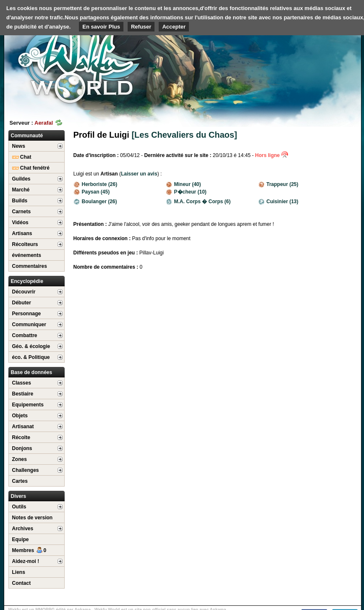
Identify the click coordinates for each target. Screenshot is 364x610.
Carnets (22, 212)
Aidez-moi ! (26, 561)
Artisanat (23, 427)
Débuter (22, 303)
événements (27, 255)
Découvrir (24, 292)
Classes (22, 383)
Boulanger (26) (95, 202)
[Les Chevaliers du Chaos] (184, 135)
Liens (19, 572)
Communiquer (29, 325)
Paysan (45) (92, 192)
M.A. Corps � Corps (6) (198, 202)
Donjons (22, 448)
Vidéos (20, 223)
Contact (22, 583)
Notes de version (33, 518)
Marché (21, 190)
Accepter (174, 27)
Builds (20, 201)
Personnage (27, 314)
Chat (22, 157)
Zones (20, 459)
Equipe (21, 539)
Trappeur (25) (278, 184)
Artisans (22, 233)
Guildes (21, 179)
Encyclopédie (27, 281)
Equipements (28, 405)
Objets (20, 416)
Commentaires (30, 266)
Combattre (25, 335)
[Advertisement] (316, 55)
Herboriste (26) (96, 184)
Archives (23, 529)
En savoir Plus (101, 27)
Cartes (20, 481)
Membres (29, 550)
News (19, 146)
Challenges (26, 470)
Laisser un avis (139, 174)
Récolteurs (25, 244)
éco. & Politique (31, 357)
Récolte (21, 437)
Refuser (141, 27)
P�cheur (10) (186, 192)
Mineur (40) (183, 184)
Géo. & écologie (31, 346)
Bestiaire (23, 394)
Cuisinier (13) (278, 202)
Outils (19, 507)
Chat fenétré (31, 168)
